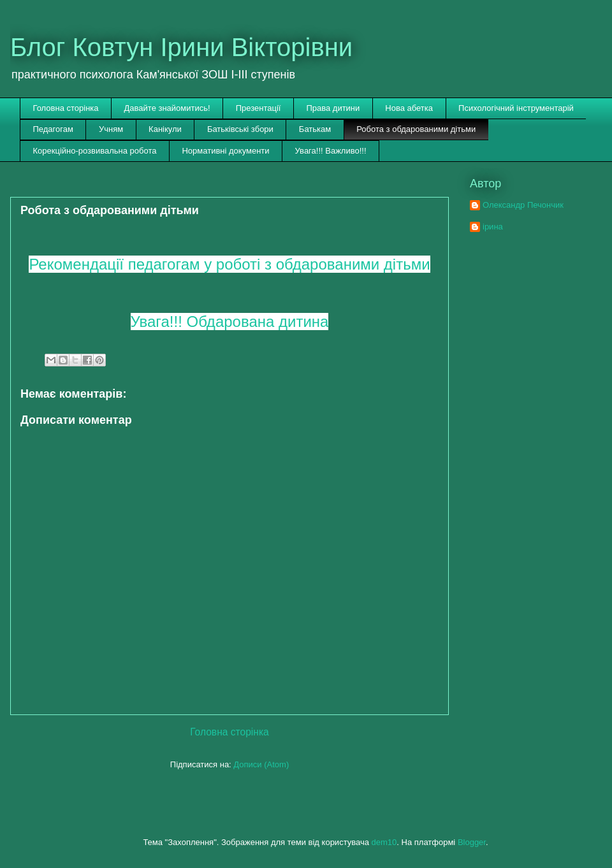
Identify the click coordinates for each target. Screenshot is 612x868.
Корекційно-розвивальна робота (95, 151)
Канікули (165, 129)
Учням (111, 129)
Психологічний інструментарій (516, 108)
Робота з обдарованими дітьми (416, 129)
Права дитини (333, 108)
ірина (493, 227)
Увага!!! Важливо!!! (331, 151)
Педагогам (53, 129)
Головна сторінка (66, 108)
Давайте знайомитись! (167, 108)
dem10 (384, 842)
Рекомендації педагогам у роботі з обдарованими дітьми (229, 264)
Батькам (315, 129)
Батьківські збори (240, 129)
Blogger (472, 842)
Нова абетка (409, 108)
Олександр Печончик (523, 205)
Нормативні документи (225, 151)
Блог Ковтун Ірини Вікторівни (181, 47)
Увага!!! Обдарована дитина (230, 322)
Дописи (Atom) (261, 764)
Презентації (259, 108)
